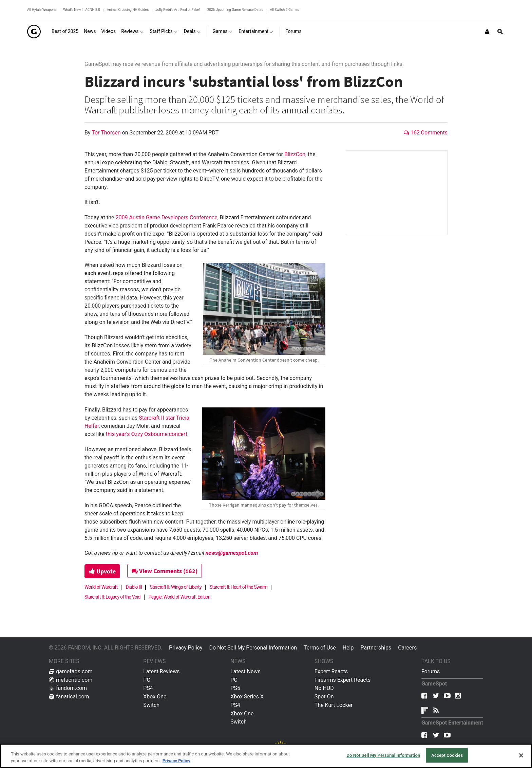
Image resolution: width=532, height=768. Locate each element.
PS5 (235, 688)
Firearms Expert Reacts (343, 680)
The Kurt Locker (334, 705)
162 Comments (426, 133)
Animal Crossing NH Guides (128, 10)
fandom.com (68, 688)
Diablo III (134, 587)
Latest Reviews (161, 671)
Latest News (245, 671)
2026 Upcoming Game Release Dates (235, 10)
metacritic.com (71, 680)
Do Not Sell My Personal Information (253, 648)
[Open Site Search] (500, 32)
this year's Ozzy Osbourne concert (147, 434)
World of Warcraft (101, 587)
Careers (407, 648)
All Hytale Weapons (42, 10)
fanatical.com (69, 697)
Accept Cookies (447, 755)
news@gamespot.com (232, 553)
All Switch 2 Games (285, 10)
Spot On (324, 697)
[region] (266, 756)
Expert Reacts (331, 671)
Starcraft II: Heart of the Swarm (239, 587)
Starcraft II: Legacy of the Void (112, 597)
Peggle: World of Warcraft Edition (179, 597)
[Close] (521, 755)
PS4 (148, 688)
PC (147, 680)
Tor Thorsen (107, 133)
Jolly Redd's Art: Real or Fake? (178, 10)
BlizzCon (295, 154)
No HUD (324, 688)
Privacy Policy (186, 648)
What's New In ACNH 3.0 (82, 10)
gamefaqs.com (71, 671)
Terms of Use (320, 648)
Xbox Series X (247, 697)
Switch (151, 705)
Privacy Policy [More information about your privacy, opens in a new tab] (176, 761)
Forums (431, 671)
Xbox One (155, 697)
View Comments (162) (165, 571)
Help (348, 648)
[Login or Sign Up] (487, 32)
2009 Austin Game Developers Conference (166, 217)
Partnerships (376, 648)
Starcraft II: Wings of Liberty (176, 587)
